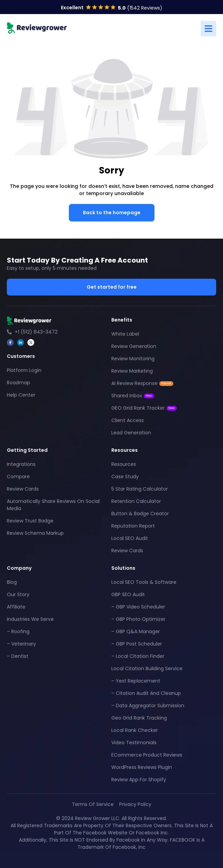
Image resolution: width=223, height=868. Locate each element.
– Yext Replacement (136, 681)
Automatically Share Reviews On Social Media (53, 505)
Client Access (128, 420)
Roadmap (18, 383)
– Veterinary (21, 644)
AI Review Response (142, 383)
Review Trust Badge (30, 521)
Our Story (18, 594)
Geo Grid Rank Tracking (139, 718)
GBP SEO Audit (128, 594)
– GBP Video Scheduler (138, 607)
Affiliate (16, 607)
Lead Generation (131, 433)
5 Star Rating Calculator (140, 489)
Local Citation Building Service (147, 668)
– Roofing (18, 631)
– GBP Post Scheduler (137, 644)
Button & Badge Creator (140, 514)
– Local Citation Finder (138, 656)
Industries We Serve (30, 619)
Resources (124, 464)
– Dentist (18, 656)
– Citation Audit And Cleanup (146, 693)
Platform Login (24, 370)
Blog (12, 582)
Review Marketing (132, 371)
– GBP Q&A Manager (136, 631)
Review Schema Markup (35, 533)
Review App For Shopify (139, 780)
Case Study (125, 477)
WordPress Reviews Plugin (142, 767)
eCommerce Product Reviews (147, 755)
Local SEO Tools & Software (144, 582)
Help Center (21, 395)
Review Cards (23, 489)
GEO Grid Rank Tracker (144, 408)
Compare (18, 477)
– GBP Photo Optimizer (138, 619)
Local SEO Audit (130, 538)
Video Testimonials (134, 743)
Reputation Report (133, 526)
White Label (125, 334)
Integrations (21, 464)
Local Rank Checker (135, 730)
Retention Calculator (136, 501)
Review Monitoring (133, 359)
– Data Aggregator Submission (148, 706)
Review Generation (134, 346)
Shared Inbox (133, 396)
